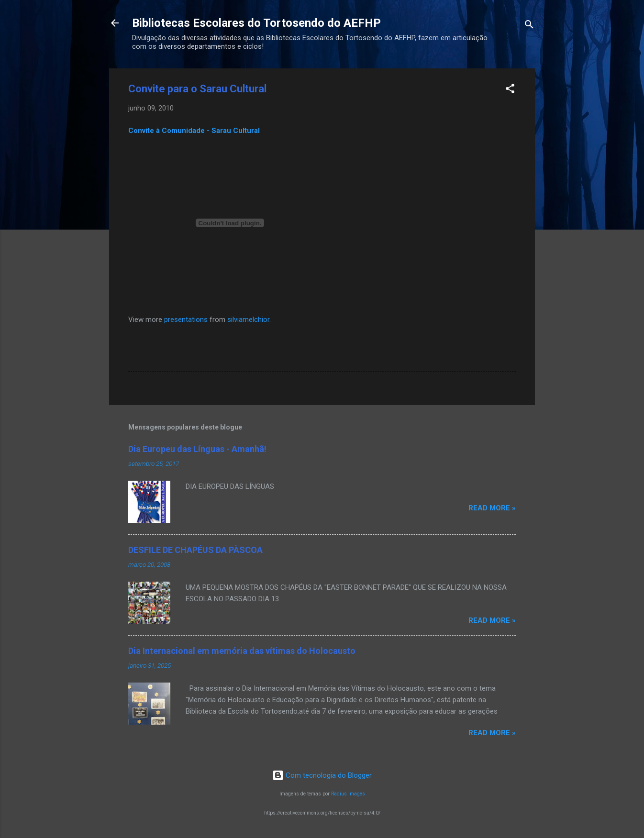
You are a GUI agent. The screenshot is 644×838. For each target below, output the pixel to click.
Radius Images (348, 794)
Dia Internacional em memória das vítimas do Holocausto (242, 651)
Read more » (492, 508)
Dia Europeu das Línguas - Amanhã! (197, 449)
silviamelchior (248, 320)
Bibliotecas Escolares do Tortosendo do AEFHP (256, 23)
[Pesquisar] (529, 26)
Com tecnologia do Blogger (322, 775)
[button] (510, 90)
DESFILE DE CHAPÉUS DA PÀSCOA (195, 550)
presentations (186, 320)
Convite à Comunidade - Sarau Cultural (194, 131)
